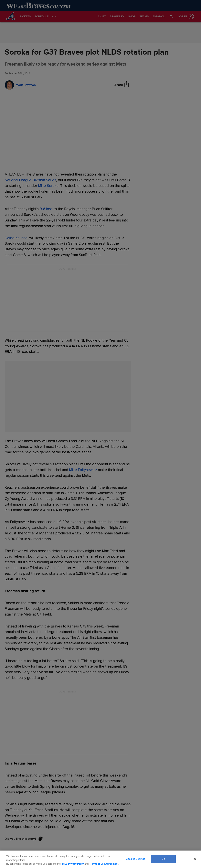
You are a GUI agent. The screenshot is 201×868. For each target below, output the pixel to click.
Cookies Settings (135, 859)
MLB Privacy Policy (73, 864)
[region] (100, 859)
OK (163, 859)
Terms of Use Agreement (104, 864)
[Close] (195, 859)
